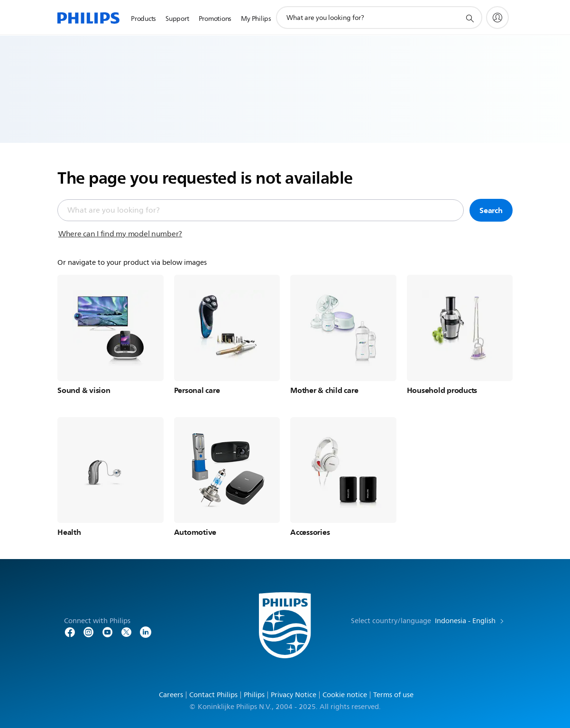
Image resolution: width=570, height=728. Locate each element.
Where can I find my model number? (120, 234)
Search (491, 210)
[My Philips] (497, 18)
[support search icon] (469, 18)
